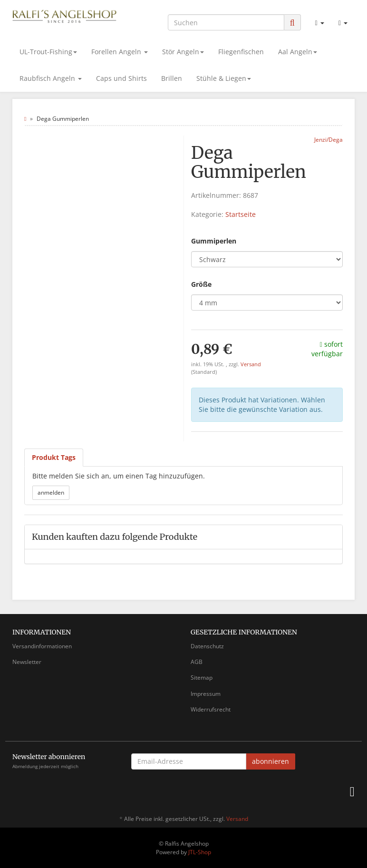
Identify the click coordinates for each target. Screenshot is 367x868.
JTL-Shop (200, 852)
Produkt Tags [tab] (54, 457)
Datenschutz (207, 646)
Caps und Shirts (121, 78)
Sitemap (202, 678)
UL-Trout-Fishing (48, 52)
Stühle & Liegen (224, 78)
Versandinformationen (42, 646)
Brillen (172, 78)
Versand (251, 364)
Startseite (241, 214)
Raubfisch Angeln (51, 78)
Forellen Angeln (120, 52)
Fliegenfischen (241, 52)
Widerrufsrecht (211, 709)
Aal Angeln (298, 52)
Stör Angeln (183, 52)
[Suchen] (226, 22)
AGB (197, 662)
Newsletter (27, 662)
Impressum (206, 694)
